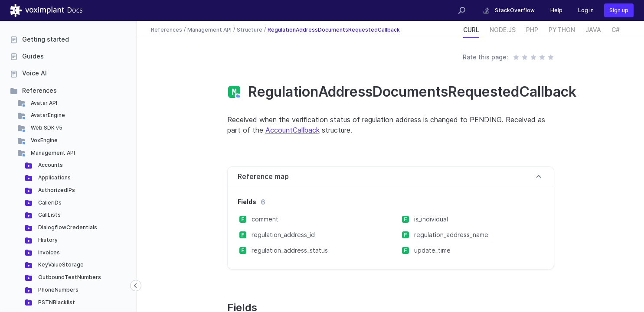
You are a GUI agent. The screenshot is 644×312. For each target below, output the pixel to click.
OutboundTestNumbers (69, 277)
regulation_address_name (451, 235)
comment (265, 219)
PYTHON (562, 30)
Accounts (50, 165)
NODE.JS (503, 30)
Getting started (46, 39)
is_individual (431, 219)
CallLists (49, 215)
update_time (432, 250)
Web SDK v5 (46, 128)
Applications (54, 177)
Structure (250, 29)
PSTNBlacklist (56, 302)
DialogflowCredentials (67, 227)
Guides (33, 56)
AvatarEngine (47, 115)
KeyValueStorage (60, 265)
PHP (532, 30)
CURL (471, 30)
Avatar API (43, 103)
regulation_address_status (290, 250)
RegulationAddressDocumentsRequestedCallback (334, 29)
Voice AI (34, 73)
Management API (52, 153)
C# (616, 30)
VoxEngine (44, 140)
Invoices (48, 252)
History (47, 240)
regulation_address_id (283, 235)
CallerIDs (49, 203)
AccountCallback (293, 130)
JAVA (593, 30)
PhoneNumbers (58, 290)
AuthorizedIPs (56, 190)
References (39, 90)
